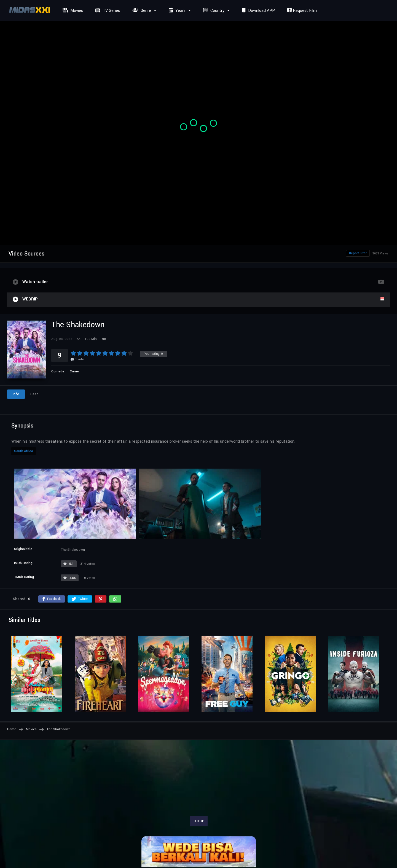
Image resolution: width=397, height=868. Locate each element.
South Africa (24, 451)
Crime (74, 371)
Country (213, 11)
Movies (72, 11)
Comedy (58, 371)
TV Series (107, 11)
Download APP (258, 11)
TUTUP (199, 821)
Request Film (301, 11)
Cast (34, 394)
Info (16, 394)
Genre (141, 11)
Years (176, 11)
